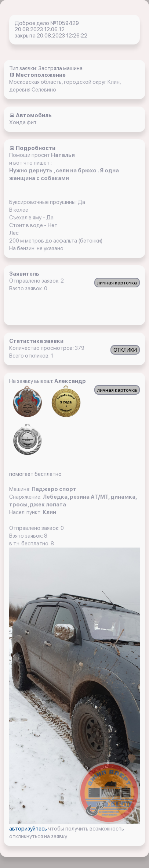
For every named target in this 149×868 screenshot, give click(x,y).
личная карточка (117, 283)
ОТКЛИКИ (125, 350)
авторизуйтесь (29, 829)
